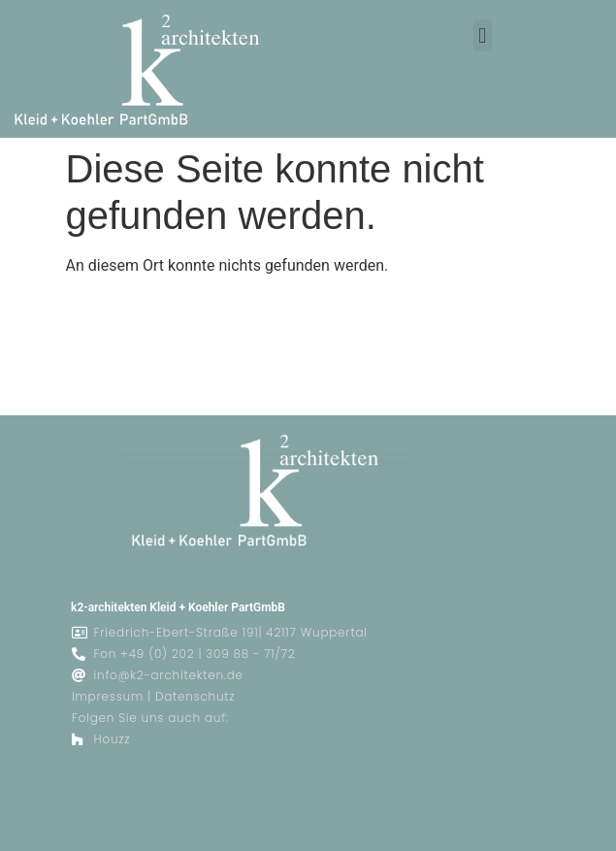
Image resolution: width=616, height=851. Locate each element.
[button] (483, 35)
